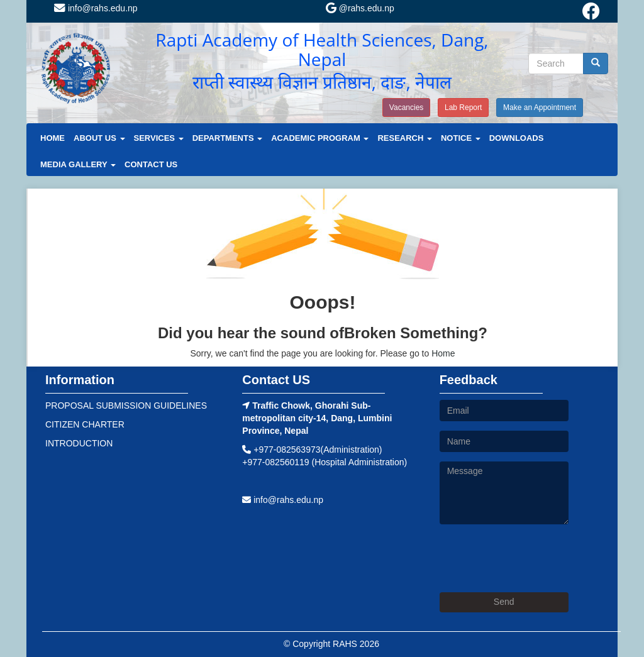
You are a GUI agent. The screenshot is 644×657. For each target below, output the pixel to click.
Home (443, 353)
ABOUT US (99, 138)
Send (504, 602)
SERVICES (159, 138)
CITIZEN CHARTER (85, 424)
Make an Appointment (540, 108)
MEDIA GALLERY (78, 164)
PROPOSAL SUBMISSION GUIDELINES (126, 406)
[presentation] (535, 558)
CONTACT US (151, 164)
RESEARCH (405, 138)
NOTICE (461, 138)
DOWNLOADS (517, 138)
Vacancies (406, 108)
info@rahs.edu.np (96, 8)
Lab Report (463, 108)
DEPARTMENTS (228, 138)
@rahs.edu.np (360, 8)
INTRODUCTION (79, 443)
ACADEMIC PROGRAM (320, 138)
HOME (53, 138)
